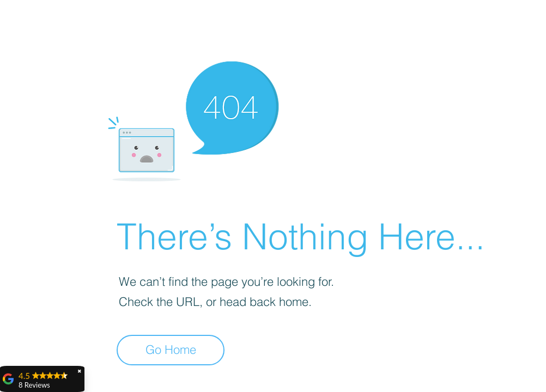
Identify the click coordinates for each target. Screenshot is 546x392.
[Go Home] (171, 350)
